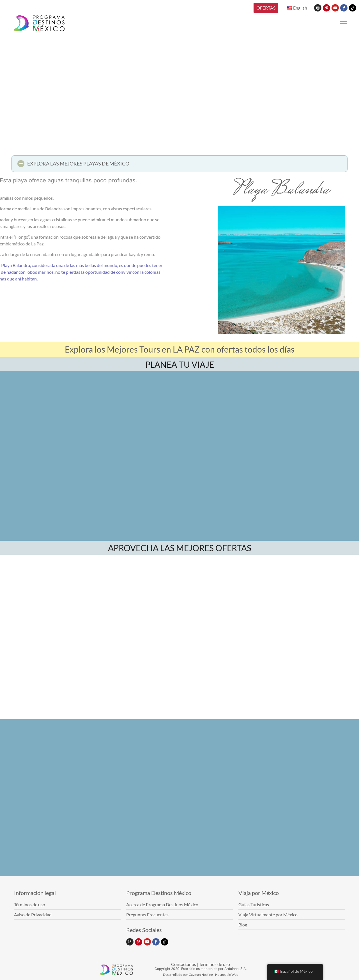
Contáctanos (184, 964)
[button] (179, 165)
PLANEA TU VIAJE (180, 364)
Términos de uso (214, 964)
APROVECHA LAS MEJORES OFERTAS (180, 548)
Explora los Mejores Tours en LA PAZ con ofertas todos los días (180, 349)
